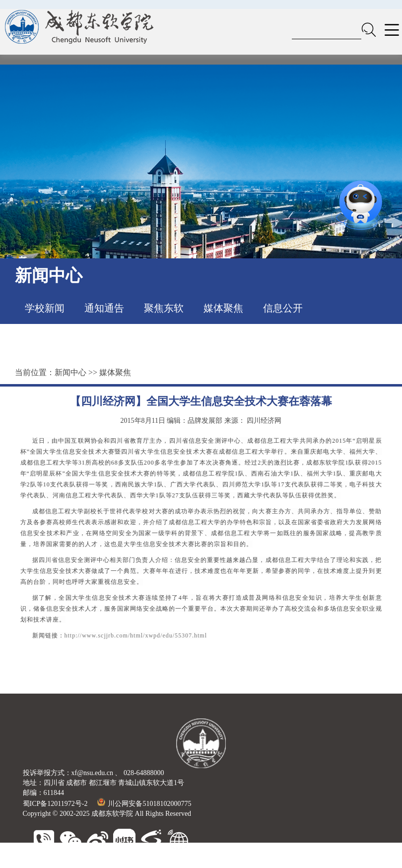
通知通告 (104, 308)
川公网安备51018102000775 (144, 804)
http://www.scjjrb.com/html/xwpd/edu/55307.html (136, 635)
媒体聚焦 (223, 308)
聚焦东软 (164, 308)
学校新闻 (45, 308)
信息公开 (283, 308)
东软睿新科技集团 (95, 863)
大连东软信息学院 (156, 863)
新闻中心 (70, 372)
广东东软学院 (209, 863)
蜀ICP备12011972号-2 (55, 804)
